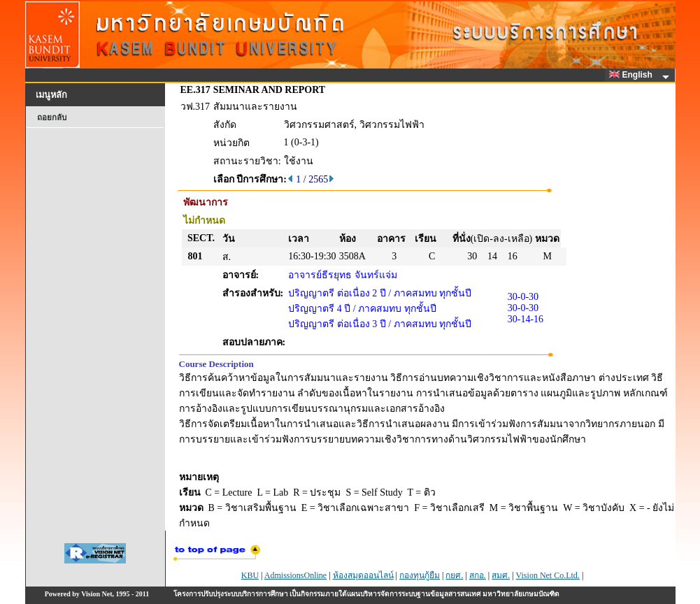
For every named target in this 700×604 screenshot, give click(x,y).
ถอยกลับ (52, 117)
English (633, 75)
